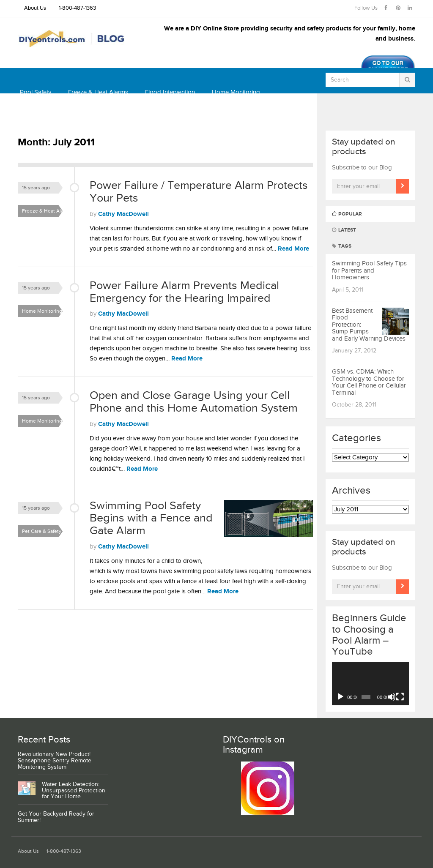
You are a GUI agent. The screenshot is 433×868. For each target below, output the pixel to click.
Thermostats (37, 118)
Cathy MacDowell (123, 214)
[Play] (340, 697)
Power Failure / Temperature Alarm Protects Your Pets (199, 192)
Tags (342, 246)
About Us (35, 8)
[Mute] (392, 697)
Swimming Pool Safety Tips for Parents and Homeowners (369, 270)
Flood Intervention (170, 92)
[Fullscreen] (400, 697)
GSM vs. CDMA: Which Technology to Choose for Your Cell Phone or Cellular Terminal (369, 382)
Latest (344, 230)
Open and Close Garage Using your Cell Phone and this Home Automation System (194, 402)
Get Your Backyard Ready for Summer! (56, 817)
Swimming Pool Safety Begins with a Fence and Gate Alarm (151, 518)
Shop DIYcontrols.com (102, 118)
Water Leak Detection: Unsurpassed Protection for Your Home (74, 791)
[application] (371, 684)
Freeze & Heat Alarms (98, 92)
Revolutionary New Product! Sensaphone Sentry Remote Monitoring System (55, 761)
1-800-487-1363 (77, 8)
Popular (347, 214)
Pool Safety (36, 92)
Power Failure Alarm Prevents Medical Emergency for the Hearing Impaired (184, 292)
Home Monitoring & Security (44, 313)
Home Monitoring (236, 92)
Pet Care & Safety (42, 531)
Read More (293, 249)
